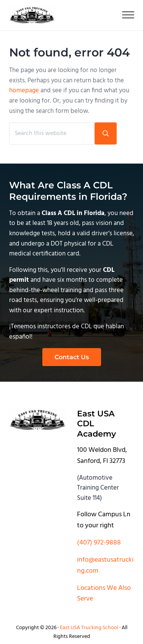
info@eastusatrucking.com (105, 565)
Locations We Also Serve (104, 594)
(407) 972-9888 (99, 543)
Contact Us (72, 357)
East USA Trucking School (89, 628)
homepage (24, 91)
